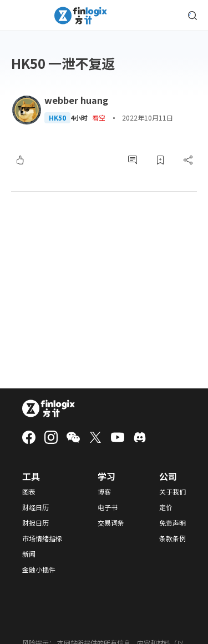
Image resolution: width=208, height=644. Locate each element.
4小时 (79, 118)
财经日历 (35, 507)
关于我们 (173, 492)
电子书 (108, 507)
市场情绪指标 (42, 538)
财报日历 (35, 523)
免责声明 (173, 523)
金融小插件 (39, 570)
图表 (29, 492)
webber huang (76, 100)
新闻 (29, 554)
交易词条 (111, 523)
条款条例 (173, 538)
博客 (104, 492)
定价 (166, 507)
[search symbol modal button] (192, 16)
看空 (99, 118)
